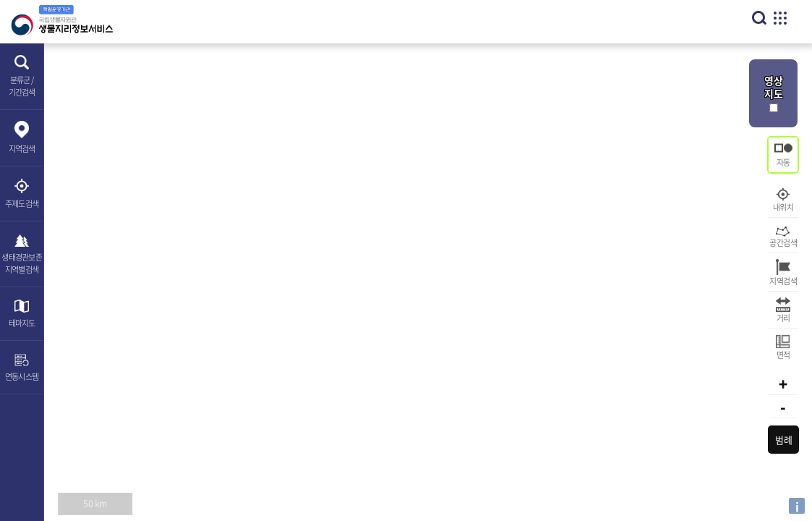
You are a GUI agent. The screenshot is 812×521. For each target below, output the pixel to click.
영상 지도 (773, 93)
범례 (783, 440)
